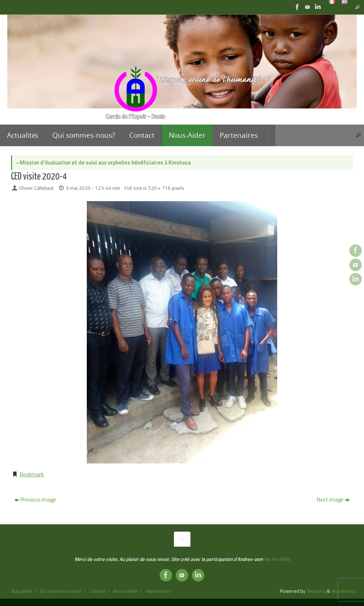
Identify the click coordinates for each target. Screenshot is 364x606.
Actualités (22, 591)
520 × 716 (159, 188)
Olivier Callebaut (36, 188)
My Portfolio (277, 559)
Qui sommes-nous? (61, 591)
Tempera (316, 591)
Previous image (35, 500)
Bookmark (32, 474)
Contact (98, 591)
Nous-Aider (126, 591)
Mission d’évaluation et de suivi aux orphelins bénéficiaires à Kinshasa (103, 162)
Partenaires (159, 591)
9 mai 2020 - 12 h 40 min (93, 188)
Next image (333, 500)
